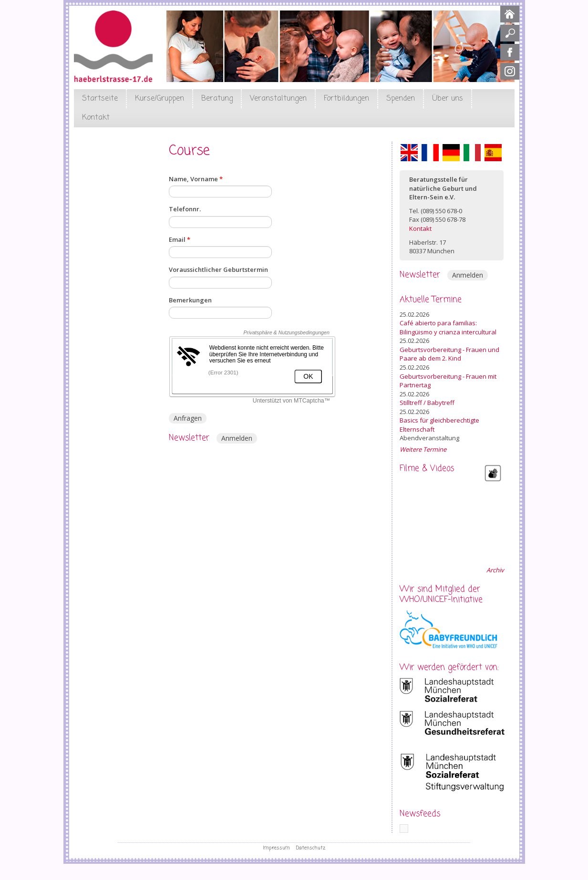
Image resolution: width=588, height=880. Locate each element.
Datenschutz (311, 848)
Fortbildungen (346, 99)
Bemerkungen (190, 300)
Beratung (217, 99)
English (409, 153)
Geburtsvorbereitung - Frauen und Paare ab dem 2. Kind (449, 354)
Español (493, 153)
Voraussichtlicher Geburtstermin (218, 269)
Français (430, 153)
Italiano (472, 153)
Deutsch (451, 153)
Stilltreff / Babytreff (427, 403)
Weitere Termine (423, 449)
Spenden (401, 99)
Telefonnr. (185, 209)
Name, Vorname (196, 179)
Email (180, 239)
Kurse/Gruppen (160, 99)
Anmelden (237, 438)
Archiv (495, 570)
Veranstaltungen (278, 99)
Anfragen (188, 418)
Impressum (276, 848)
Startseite (100, 99)
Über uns (448, 99)
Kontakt (96, 118)
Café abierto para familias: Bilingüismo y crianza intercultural (448, 327)
